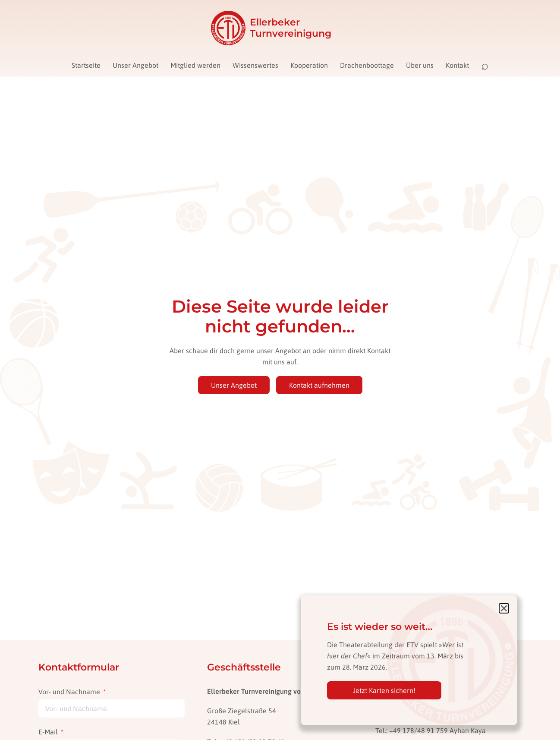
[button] (504, 608)
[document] (280, 370)
